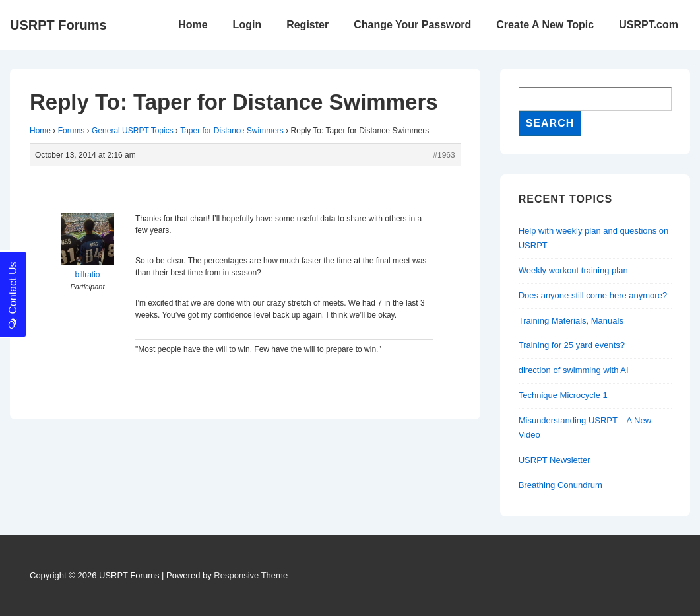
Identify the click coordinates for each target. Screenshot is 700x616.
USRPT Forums (58, 25)
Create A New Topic (545, 25)
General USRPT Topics (133, 131)
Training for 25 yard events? (572, 345)
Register (307, 25)
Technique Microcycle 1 (563, 395)
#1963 (444, 155)
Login (247, 25)
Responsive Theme (251, 575)
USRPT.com (649, 25)
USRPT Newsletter (555, 460)
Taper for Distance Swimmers (232, 131)
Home (193, 25)
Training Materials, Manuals (571, 321)
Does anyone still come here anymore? (593, 295)
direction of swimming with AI (574, 370)
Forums (72, 131)
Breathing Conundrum (560, 485)
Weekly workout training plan (573, 270)
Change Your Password (412, 25)
